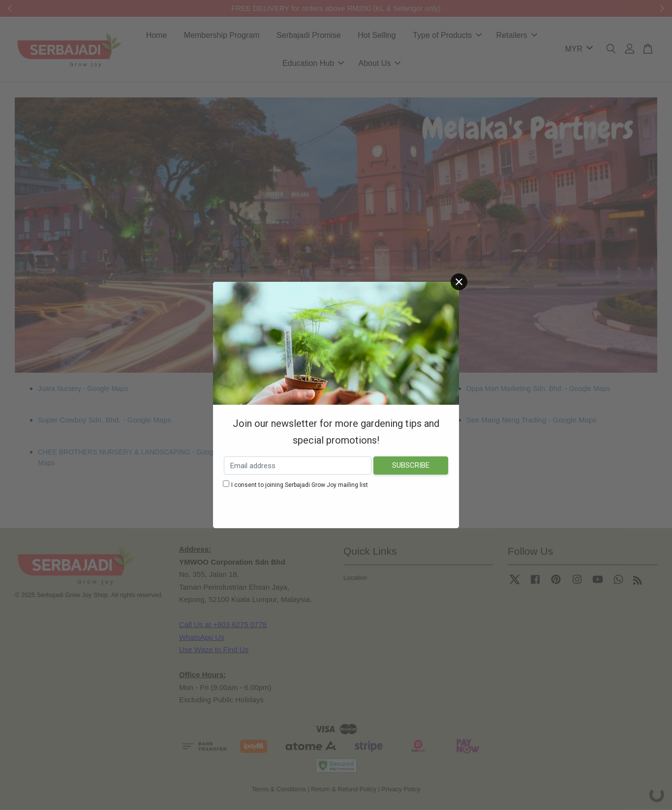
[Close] (459, 282)
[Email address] (298, 465)
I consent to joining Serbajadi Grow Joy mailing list (300, 485)
